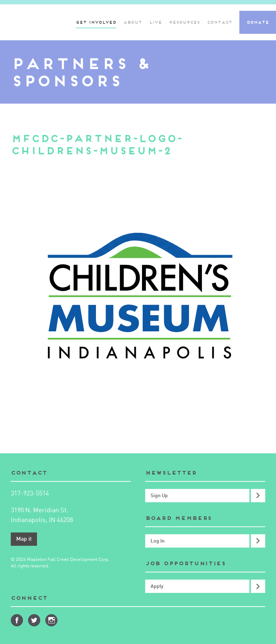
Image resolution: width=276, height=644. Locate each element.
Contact (220, 22)
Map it (24, 539)
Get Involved (96, 22)
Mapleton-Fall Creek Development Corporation (33, 22)
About (133, 22)
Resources (184, 22)
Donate (258, 22)
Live (155, 22)
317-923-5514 (30, 494)
